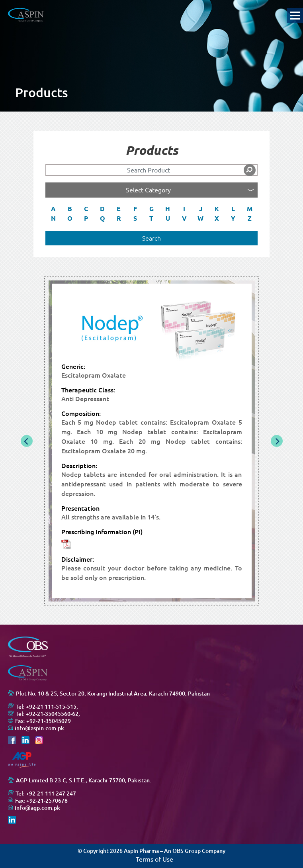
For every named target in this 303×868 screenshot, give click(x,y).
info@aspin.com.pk (39, 728)
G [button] (151, 209)
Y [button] (233, 218)
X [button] (217, 218)
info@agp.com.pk (37, 808)
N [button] (53, 218)
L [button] (233, 209)
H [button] (168, 209)
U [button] (168, 218)
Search (151, 238)
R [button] (119, 218)
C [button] (86, 209)
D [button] (102, 209)
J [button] (201, 209)
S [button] (135, 218)
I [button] (184, 209)
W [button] (200, 218)
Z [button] (250, 218)
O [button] (70, 218)
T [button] (151, 218)
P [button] (86, 218)
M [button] (250, 209)
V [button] (184, 218)
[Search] (151, 170)
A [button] (53, 209)
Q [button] (103, 218)
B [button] (70, 209)
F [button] (135, 209)
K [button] (217, 209)
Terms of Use (154, 859)
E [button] (119, 209)
